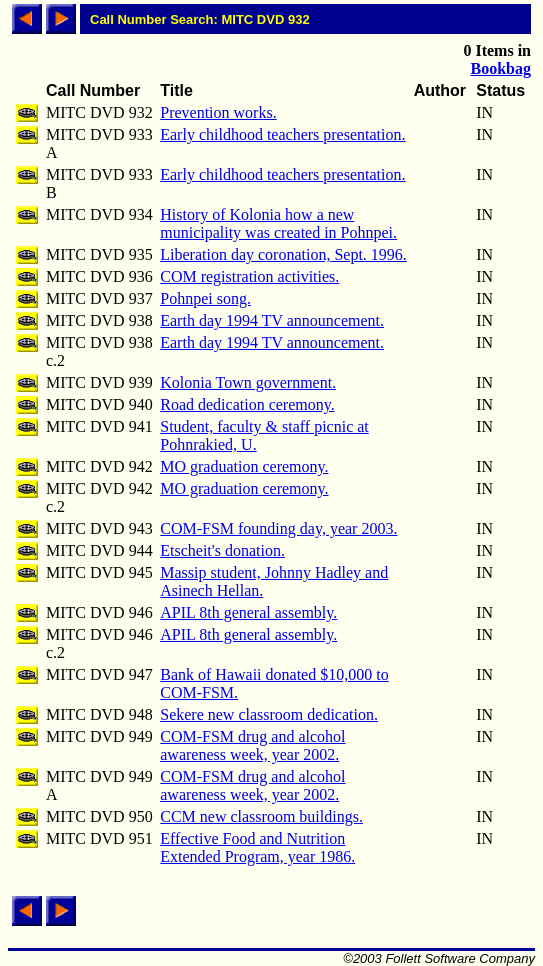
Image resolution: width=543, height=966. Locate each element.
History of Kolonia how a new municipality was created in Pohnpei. (278, 223)
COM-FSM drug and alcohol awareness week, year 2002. (252, 745)
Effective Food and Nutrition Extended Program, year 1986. (257, 847)
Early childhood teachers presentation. (282, 134)
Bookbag (501, 68)
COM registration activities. (249, 276)
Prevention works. (218, 112)
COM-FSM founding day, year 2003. (278, 528)
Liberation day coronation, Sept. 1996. (283, 254)
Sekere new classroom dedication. (269, 714)
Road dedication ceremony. (247, 404)
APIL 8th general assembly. (248, 612)
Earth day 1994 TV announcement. (272, 320)
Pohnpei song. (205, 298)
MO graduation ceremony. (244, 466)
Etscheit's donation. (222, 550)
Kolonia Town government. (248, 382)
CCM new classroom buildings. (261, 816)
